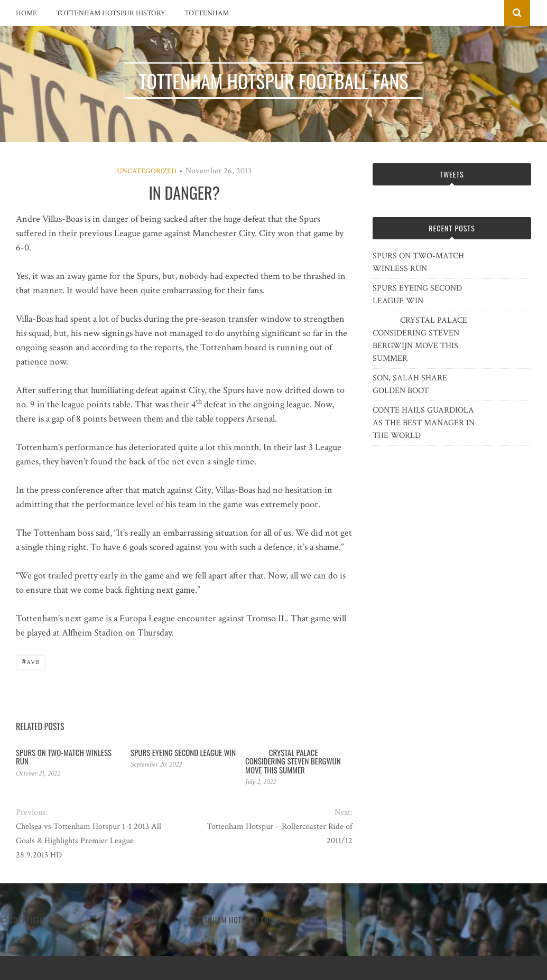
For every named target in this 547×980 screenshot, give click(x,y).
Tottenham (207, 13)
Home (26, 13)
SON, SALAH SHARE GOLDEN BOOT (410, 384)
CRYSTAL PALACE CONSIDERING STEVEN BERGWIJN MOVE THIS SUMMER (293, 761)
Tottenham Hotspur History (111, 13)
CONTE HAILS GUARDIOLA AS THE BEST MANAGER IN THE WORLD (424, 423)
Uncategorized (147, 171)
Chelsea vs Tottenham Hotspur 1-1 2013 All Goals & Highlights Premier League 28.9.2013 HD (89, 841)
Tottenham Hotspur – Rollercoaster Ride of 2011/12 (280, 834)
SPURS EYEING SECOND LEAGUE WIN (183, 752)
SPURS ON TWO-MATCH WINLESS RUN (64, 757)
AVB (31, 661)
